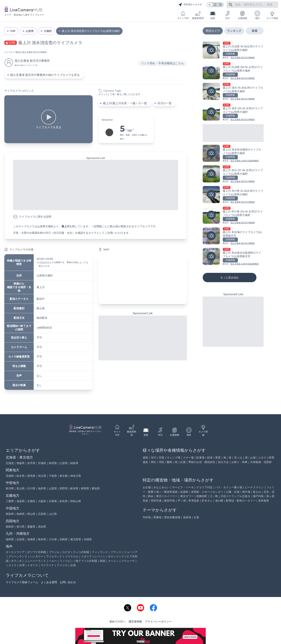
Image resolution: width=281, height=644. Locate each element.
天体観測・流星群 (261, 462)
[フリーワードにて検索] (231, 5)
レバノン (100, 556)
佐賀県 (21, 539)
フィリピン (66, 561)
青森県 (21, 463)
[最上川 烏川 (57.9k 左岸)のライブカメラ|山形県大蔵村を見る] (233, 174)
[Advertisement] (96, 185)
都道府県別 (198, 15)
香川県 (21, 527)
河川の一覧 (165, 103)
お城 (253, 458)
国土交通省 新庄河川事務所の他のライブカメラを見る (45, 75)
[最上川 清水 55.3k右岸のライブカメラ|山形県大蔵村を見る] (233, 92)
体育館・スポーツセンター (207, 492)
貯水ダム (207, 501)
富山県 (21, 488)
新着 (255, 31)
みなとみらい (161, 487)
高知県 (42, 527)
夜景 (218, 458)
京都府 (31, 501)
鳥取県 (10, 514)
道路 (213, 15)
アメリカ (62, 565)
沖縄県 (88, 539)
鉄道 (210, 458)
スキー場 (188, 458)
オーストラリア (15, 552)
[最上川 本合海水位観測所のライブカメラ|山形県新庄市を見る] (233, 257)
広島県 (42, 514)
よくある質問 (49, 582)
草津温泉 (194, 501)
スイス (12, 565)
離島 (170, 462)
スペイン (113, 561)
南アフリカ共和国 (86, 561)
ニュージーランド (35, 561)
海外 (257, 15)
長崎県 (31, 539)
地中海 (246, 492)
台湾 (22, 565)
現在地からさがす (190, 5)
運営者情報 (135, 621)
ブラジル (54, 552)
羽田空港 (156, 501)
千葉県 (53, 476)
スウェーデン (129, 561)
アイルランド (54, 556)
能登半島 (170, 501)
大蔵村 (48, 31)
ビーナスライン (254, 487)
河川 (228, 15)
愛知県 (96, 488)
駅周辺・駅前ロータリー (241, 501)
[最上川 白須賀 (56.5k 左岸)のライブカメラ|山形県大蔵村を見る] (233, 71)
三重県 (10, 501)
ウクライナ (47, 565)
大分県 (53, 539)
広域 (73, 565)
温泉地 (187, 517)
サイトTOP (183, 15)
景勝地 (157, 517)
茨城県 (10, 476)
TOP (13, 31)
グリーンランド (18, 556)
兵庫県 (53, 501)
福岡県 (10, 539)
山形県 (30, 31)
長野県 (64, 488)
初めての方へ (118, 621)
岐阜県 (74, 488)
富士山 (257, 492)
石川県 (31, 488)
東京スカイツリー (167, 496)
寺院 (161, 462)
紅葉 (183, 462)
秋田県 (53, 463)
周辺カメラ (213, 31)
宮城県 (42, 463)
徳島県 (10, 527)
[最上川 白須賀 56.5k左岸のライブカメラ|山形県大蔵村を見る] (233, 50)
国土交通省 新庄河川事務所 (35, 52)
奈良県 (64, 501)
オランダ (16, 561)
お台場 (147, 487)
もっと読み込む (230, 277)
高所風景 (264, 501)
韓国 (103, 561)
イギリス (33, 565)
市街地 (147, 517)
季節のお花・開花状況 (202, 462)
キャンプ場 (174, 458)
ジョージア (131, 552)
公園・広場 (233, 492)
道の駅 (219, 501)
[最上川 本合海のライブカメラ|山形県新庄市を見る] (233, 236)
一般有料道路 (170, 492)
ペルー (53, 561)
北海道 (10, 463)
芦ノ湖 (182, 501)
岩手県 (31, 463)
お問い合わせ (68, 582)
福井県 (42, 488)
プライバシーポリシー (158, 621)
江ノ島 (214, 496)
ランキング (234, 31)
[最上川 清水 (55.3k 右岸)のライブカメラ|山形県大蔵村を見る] (233, 112)
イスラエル (72, 556)
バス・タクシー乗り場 (229, 487)
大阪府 (42, 501)
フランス (116, 552)
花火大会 (223, 462)
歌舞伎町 (202, 496)
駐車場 (200, 458)
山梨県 (53, 488)
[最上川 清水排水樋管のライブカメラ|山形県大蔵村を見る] (233, 154)
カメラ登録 (272, 15)
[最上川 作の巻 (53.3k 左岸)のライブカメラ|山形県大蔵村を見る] (233, 216)
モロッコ (113, 556)
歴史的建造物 (172, 517)
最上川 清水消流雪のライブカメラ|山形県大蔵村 (91, 31)
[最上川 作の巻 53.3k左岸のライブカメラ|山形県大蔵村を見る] (233, 195)
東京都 (64, 476)
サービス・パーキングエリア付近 (192, 487)
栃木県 (21, 476)
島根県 (21, 514)
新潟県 (10, 488)
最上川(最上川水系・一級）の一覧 (125, 103)
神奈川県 (76, 476)
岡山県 (31, 514)
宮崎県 (64, 539)
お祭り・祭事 (239, 462)
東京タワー (187, 496)
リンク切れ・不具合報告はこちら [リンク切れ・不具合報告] (163, 63)
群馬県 (31, 476)
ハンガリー (37, 556)
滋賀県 (21, 501)
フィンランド (100, 552)
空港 (161, 458)
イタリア (86, 556)
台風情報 (242, 15)
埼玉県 (42, 476)
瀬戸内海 (258, 496)
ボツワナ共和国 (37, 552)
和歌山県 (76, 501)
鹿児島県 (76, 539)
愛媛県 (31, 527)
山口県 (53, 514)
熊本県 (42, 539)
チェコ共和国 (81, 552)
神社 (153, 462)
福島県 (74, 463)
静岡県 (85, 488)
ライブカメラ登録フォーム (22, 582)
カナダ (66, 552)
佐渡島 (184, 492)
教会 (151, 496)
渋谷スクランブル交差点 (235, 496)
